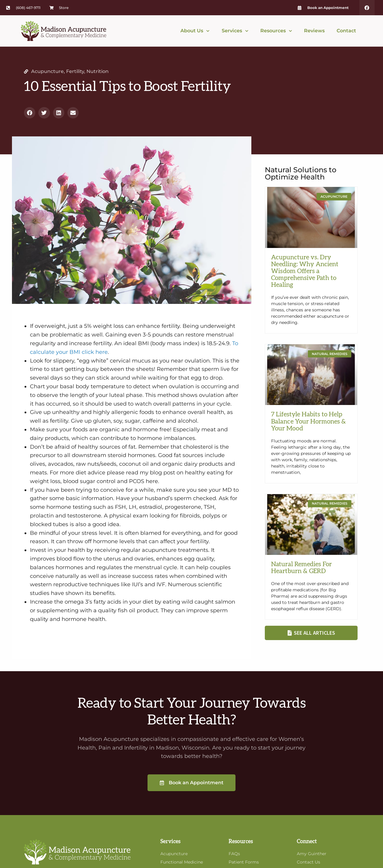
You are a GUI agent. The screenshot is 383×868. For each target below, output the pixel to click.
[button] (30, 113)
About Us (195, 31)
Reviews (314, 31)
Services (235, 31)
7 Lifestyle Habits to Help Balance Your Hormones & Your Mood (308, 421)
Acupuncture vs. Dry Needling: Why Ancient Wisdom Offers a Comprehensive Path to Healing (305, 271)
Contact (346, 31)
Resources (276, 31)
